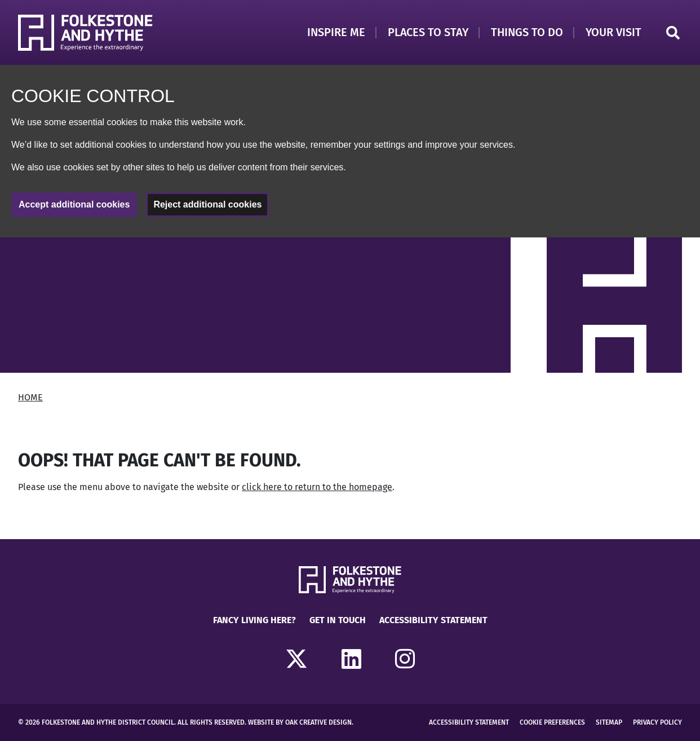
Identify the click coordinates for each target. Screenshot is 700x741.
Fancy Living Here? (254, 620)
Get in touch (338, 620)
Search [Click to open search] (673, 33)
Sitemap (609, 722)
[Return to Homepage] (85, 33)
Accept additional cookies (74, 204)
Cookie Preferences (552, 722)
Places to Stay (428, 32)
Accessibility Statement (433, 620)
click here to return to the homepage (317, 487)
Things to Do (527, 32)
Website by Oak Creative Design (300, 722)
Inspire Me (336, 32)
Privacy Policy (657, 722)
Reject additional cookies (207, 204)
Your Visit (613, 32)
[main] (350, 388)
